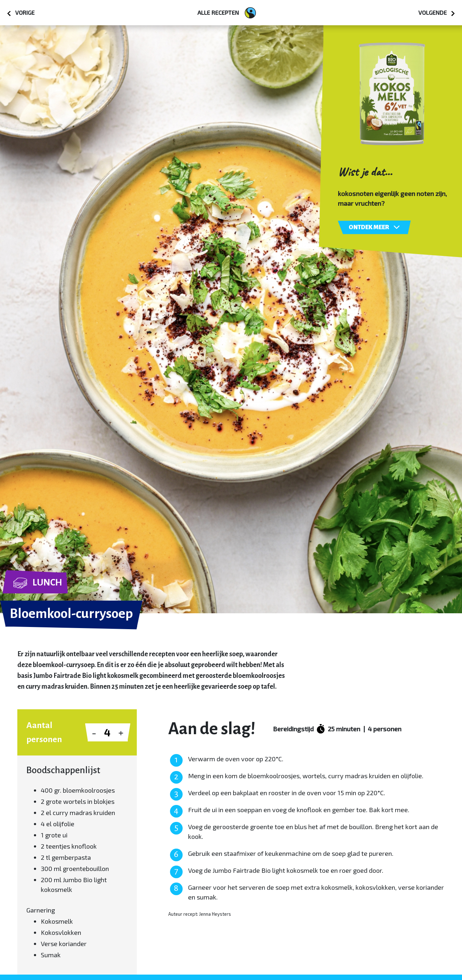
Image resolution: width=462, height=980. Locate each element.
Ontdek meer (374, 227)
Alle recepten (227, 13)
